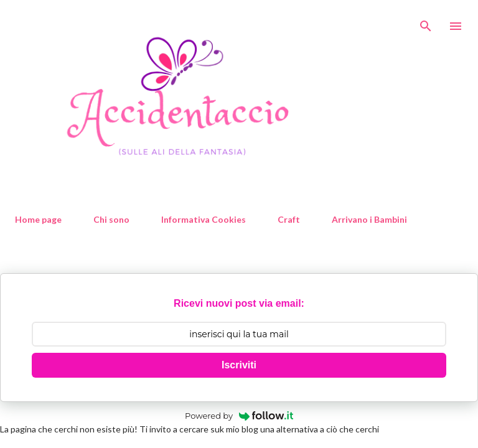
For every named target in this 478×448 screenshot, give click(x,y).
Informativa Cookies (204, 219)
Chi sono (111, 219)
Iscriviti (239, 365)
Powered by (239, 416)
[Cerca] (426, 22)
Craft (289, 219)
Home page (38, 219)
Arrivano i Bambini (369, 219)
